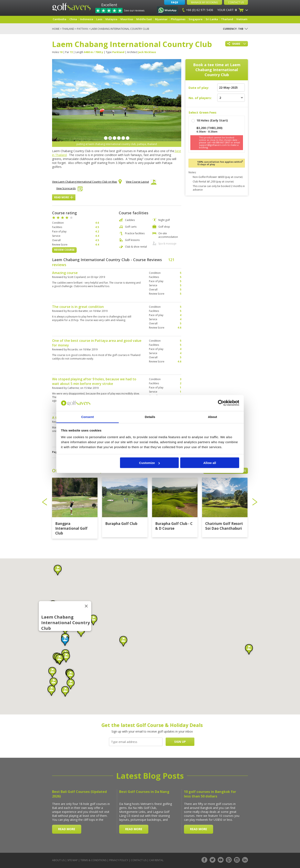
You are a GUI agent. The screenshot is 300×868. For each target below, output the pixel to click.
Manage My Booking (204, 2)
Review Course (64, 250)
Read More (64, 197)
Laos (99, 19)
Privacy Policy (119, 860)
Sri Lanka (212, 19)
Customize (150, 463)
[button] (65, 641)
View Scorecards (70, 189)
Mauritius (127, 19)
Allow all (210, 463)
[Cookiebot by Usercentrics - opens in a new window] (221, 403)
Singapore (196, 19)
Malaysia (111, 19)
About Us (58, 860)
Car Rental (156, 860)
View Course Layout (141, 183)
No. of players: (200, 98)
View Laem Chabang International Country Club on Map (87, 182)
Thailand (227, 19)
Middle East (144, 19)
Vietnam (242, 19)
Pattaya (82, 29)
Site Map (72, 860)
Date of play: (199, 88)
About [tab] (212, 417)
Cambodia (59, 19)
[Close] (86, 606)
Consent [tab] (88, 417)
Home (56, 29)
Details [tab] (150, 417)
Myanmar (161, 19)
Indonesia (87, 19)
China (73, 19)
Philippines (178, 19)
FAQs (175, 2)
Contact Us (236, 2)
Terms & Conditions (93, 860)
